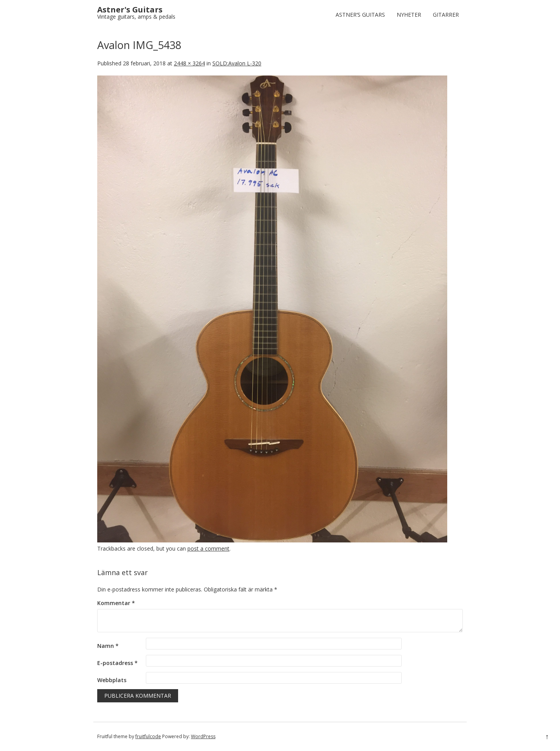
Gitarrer (446, 15)
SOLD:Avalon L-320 (237, 63)
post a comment (208, 548)
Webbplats (112, 680)
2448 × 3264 (189, 63)
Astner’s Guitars (360, 15)
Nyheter (409, 15)
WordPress (203, 736)
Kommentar (116, 603)
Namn (108, 646)
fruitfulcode (148, 736)
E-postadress (117, 663)
